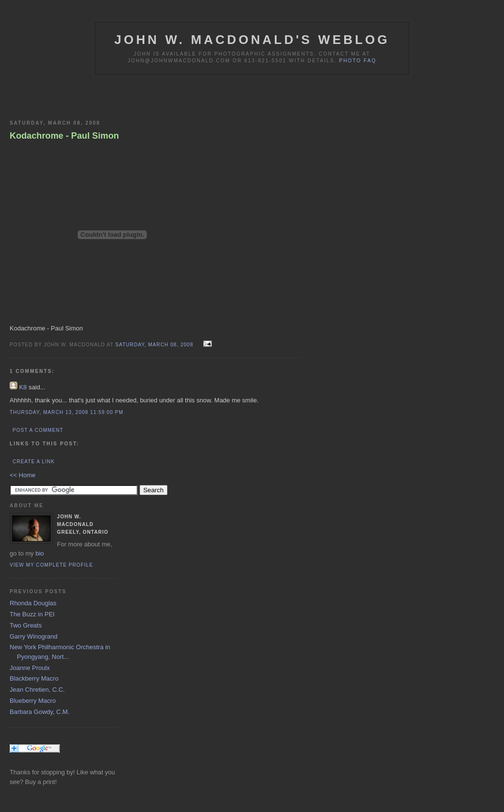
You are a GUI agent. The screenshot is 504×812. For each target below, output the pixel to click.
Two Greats (26, 625)
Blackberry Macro (34, 678)
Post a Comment (38, 430)
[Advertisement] (123, 97)
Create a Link (34, 462)
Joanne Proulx (30, 668)
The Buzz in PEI (32, 614)
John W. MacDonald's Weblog (252, 40)
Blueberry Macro (33, 701)
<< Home (22, 475)
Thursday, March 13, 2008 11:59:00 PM (66, 412)
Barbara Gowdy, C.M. (40, 712)
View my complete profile (51, 565)
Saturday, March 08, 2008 (155, 345)
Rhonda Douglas (33, 603)
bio (39, 553)
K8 (23, 387)
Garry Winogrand (34, 636)
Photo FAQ (357, 61)
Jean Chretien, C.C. (37, 690)
